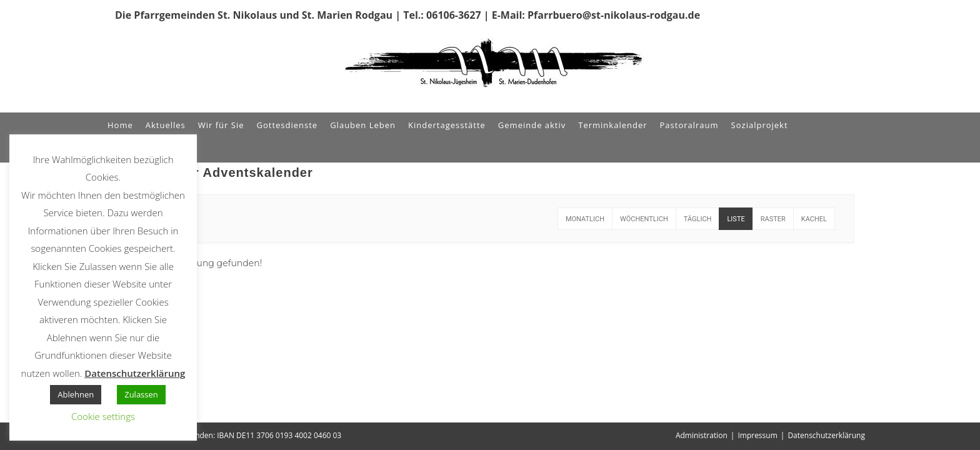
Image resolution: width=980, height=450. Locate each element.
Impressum (757, 435)
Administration (702, 435)
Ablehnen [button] (76, 394)
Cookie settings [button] (103, 416)
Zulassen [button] (141, 394)
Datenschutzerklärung (826, 435)
